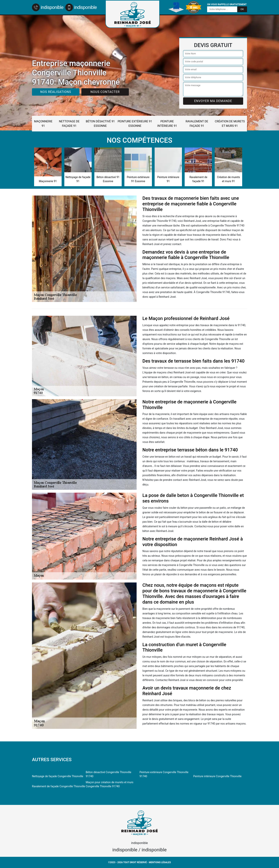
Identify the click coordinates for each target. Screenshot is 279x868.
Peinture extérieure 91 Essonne (135, 124)
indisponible (48, 7)
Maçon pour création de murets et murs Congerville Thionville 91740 (110, 784)
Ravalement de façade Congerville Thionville (59, 786)
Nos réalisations (56, 92)
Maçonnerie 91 (43, 124)
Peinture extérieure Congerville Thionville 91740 (164, 774)
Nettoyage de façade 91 (69, 124)
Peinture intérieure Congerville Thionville (217, 776)
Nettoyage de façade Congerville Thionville (58, 776)
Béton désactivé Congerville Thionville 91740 (109, 774)
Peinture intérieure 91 (167, 124)
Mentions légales (160, 862)
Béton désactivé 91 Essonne (100, 124)
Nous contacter (105, 92)
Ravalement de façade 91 (197, 124)
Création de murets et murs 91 (230, 124)
